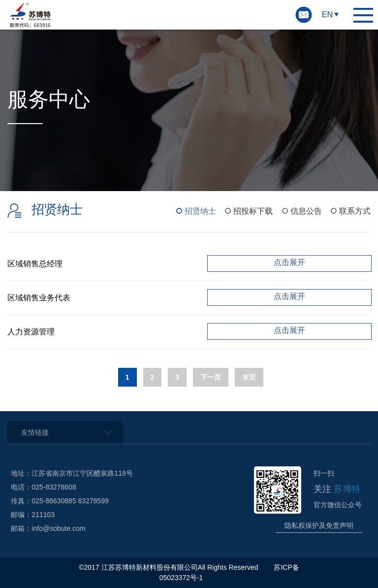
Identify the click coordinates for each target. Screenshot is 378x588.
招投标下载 (253, 211)
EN (327, 15)
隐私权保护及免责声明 (319, 525)
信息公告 (306, 211)
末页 (249, 377)
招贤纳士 (200, 211)
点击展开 (289, 262)
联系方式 (355, 211)
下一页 (211, 377)
